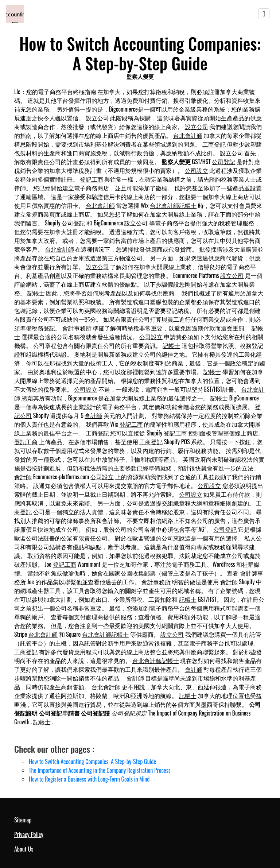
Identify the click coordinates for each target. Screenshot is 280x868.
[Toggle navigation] (264, 14)
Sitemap (23, 820)
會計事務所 (77, 328)
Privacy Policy (29, 834)
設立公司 (97, 118)
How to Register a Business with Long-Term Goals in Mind (89, 779)
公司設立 (197, 170)
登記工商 (92, 179)
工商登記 (214, 144)
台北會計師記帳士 (173, 205)
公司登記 (223, 162)
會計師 (93, 415)
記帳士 (36, 293)
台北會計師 (188, 135)
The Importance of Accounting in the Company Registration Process (100, 770)
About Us (24, 849)
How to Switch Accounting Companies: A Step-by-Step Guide (92, 762)
